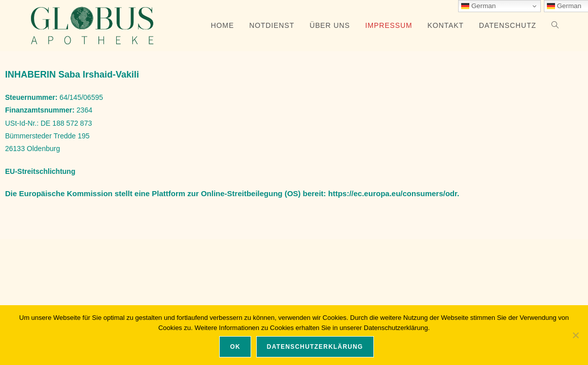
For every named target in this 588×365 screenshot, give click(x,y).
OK (235, 347)
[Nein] (575, 335)
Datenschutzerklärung (315, 347)
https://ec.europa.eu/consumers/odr (393, 193)
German (478, 6)
